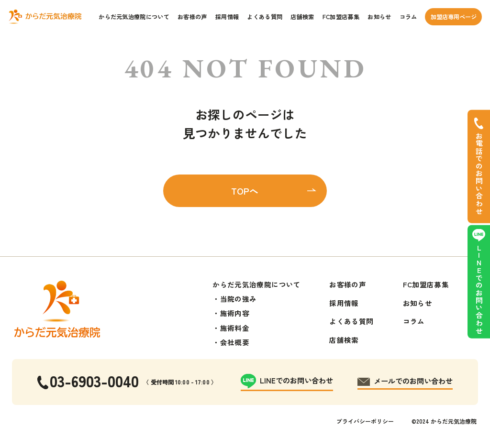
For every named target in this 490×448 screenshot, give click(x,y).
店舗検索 (302, 17)
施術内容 (235, 313)
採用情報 (227, 17)
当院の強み (239, 299)
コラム (408, 17)
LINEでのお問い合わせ (479, 290)
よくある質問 (265, 17)
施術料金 (235, 328)
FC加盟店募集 (341, 17)
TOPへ (245, 191)
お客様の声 (192, 17)
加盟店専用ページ (454, 17)
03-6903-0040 (94, 381)
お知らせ (379, 17)
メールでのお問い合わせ (413, 381)
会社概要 (235, 342)
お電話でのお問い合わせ (479, 174)
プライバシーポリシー (365, 421)
